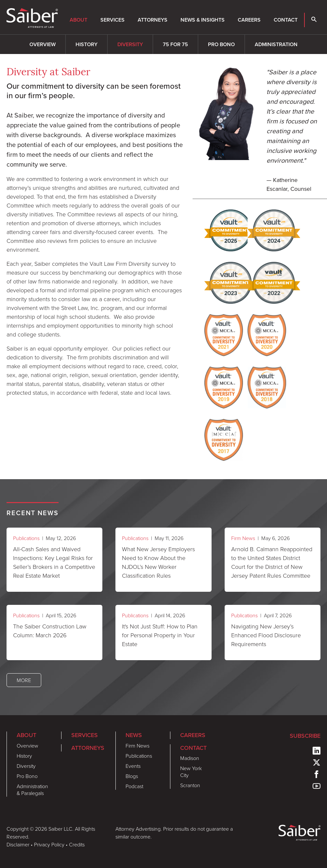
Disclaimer (18, 844)
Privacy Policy (49, 844)
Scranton (190, 785)
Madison (190, 758)
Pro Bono (221, 44)
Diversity (130, 44)
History (86, 44)
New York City (191, 772)
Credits (77, 844)
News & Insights (203, 20)
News (134, 735)
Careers (249, 20)
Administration (276, 44)
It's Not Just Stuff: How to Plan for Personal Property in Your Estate (160, 635)
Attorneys (153, 20)
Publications (26, 538)
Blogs (132, 776)
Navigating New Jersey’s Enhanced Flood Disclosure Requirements (266, 635)
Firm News (243, 538)
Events (133, 766)
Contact (286, 20)
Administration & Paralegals (32, 790)
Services (112, 20)
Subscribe (305, 736)
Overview (43, 44)
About (78, 20)
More (24, 680)
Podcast (134, 786)
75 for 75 (175, 44)
